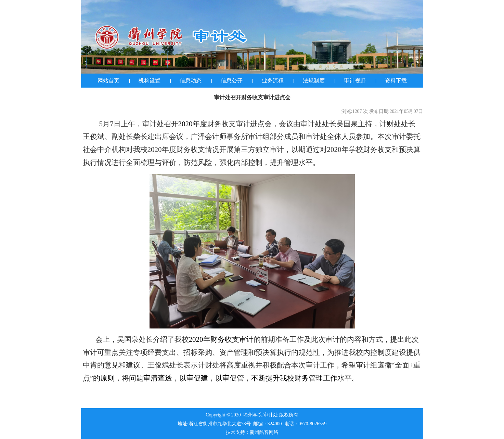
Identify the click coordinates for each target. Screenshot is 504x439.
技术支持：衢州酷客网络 (252, 432)
